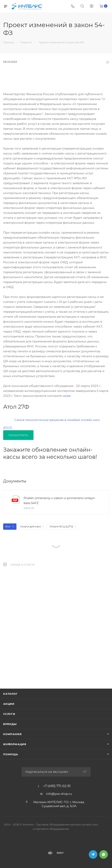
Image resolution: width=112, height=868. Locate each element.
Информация (15, 744)
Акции (9, 704)
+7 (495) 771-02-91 (57, 786)
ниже (67, 396)
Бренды (10, 724)
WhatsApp (104, 854)
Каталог (10, 694)
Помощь (11, 754)
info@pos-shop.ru (59, 794)
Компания (12, 734)
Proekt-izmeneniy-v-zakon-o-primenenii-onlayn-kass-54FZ (60, 500)
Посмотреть (18, 435)
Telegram (93, 854)
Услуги (9, 714)
